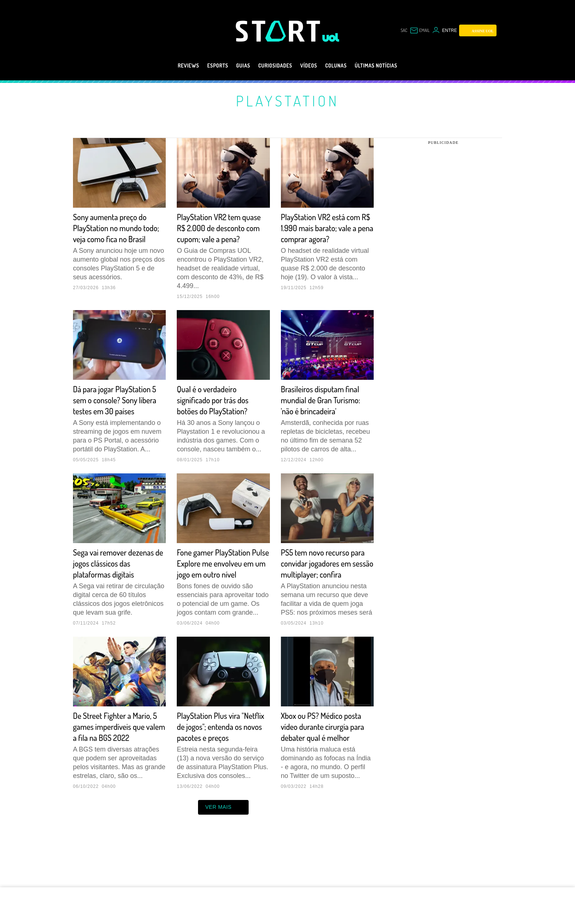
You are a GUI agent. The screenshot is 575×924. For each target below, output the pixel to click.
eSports (204, 66)
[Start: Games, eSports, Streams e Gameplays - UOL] (279, 31)
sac (400, 30)
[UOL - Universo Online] (331, 37)
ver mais (224, 851)
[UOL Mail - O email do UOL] (418, 30)
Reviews (171, 66)
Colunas (343, 66)
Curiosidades (272, 66)
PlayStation (287, 101)
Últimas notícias (391, 66)
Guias (234, 66)
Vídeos (312, 66)
